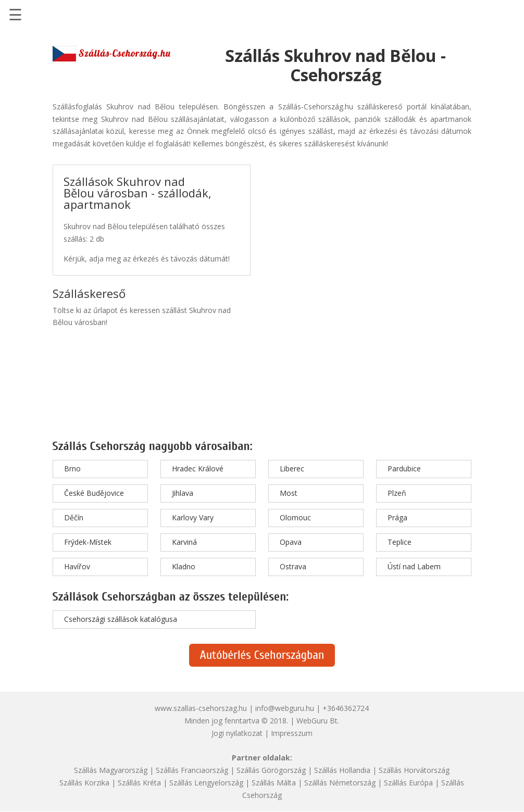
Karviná (184, 542)
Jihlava (183, 493)
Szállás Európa (408, 783)
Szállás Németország (340, 783)
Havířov (77, 566)
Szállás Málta (274, 783)
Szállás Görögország (271, 770)
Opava (291, 542)
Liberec (292, 469)
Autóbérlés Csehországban (262, 655)
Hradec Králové (198, 469)
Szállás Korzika (84, 783)
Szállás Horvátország (414, 770)
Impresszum (292, 733)
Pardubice (404, 469)
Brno (72, 469)
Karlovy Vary (193, 517)
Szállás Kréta (139, 783)
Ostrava (293, 566)
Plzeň (397, 493)
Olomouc (295, 517)
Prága (397, 517)
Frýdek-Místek (88, 542)
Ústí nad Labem (414, 566)
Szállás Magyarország (111, 770)
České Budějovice (94, 493)
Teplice (400, 542)
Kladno (184, 566)
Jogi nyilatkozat (237, 733)
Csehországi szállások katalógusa (121, 619)
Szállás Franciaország (192, 770)
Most (289, 493)
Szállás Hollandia (342, 770)
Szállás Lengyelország (206, 783)
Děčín (74, 517)
